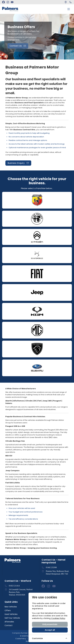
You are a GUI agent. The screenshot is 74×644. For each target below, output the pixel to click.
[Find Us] (66, 2)
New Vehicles (11, 607)
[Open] (37, 200)
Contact (9, 625)
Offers (8, 610)
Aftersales (9, 622)
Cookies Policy (58, 618)
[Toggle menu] (69, 9)
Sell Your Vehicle (12, 618)
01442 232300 (51, 567)
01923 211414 (14, 586)
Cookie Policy (21, 639)
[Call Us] (71, 2)
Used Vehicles (11, 614)
